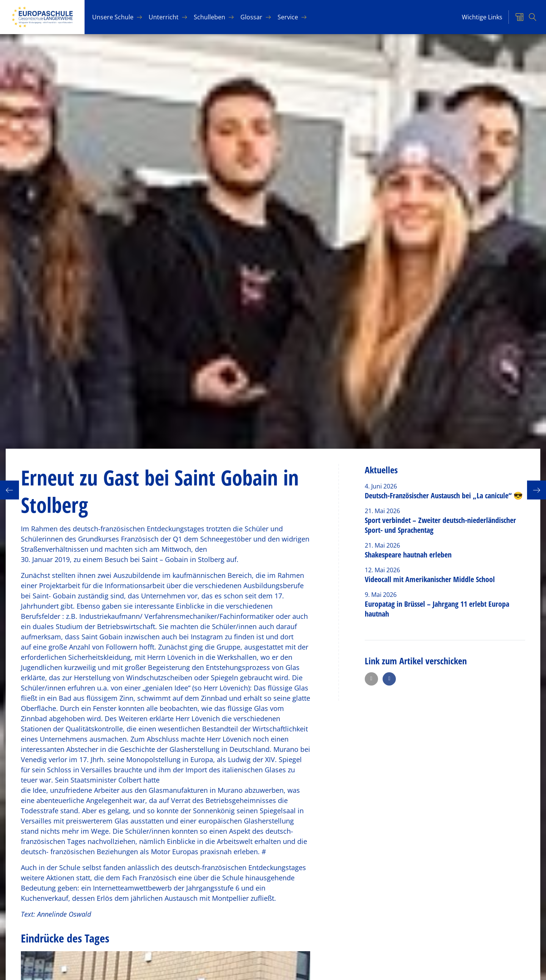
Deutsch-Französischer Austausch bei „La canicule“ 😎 (444, 495)
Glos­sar (251, 17)
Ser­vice (288, 17)
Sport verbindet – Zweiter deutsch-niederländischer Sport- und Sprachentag (440, 525)
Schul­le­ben (209, 17)
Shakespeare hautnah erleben (408, 555)
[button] (371, 679)
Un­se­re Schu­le (113, 17)
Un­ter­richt (164, 17)
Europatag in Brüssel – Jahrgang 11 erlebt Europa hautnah (437, 609)
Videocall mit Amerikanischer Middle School (430, 579)
